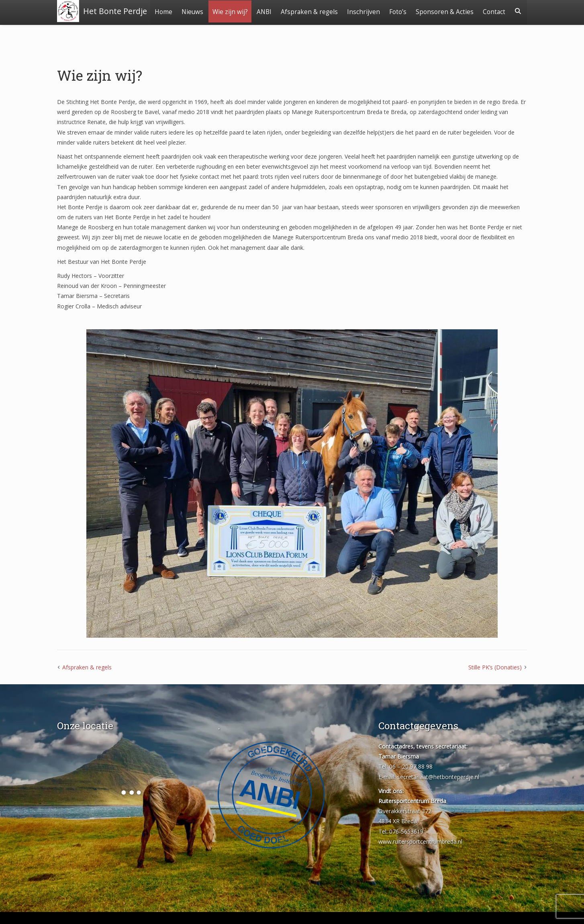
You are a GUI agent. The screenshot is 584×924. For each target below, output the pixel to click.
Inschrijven (394, 11)
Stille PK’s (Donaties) (495, 667)
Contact (494, 33)
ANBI (294, 11)
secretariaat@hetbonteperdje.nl (438, 777)
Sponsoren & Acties (476, 11)
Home (192, 11)
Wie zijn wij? (259, 11)
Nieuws (221, 11)
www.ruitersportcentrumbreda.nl (420, 841)
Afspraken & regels (339, 11)
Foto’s (429, 11)
